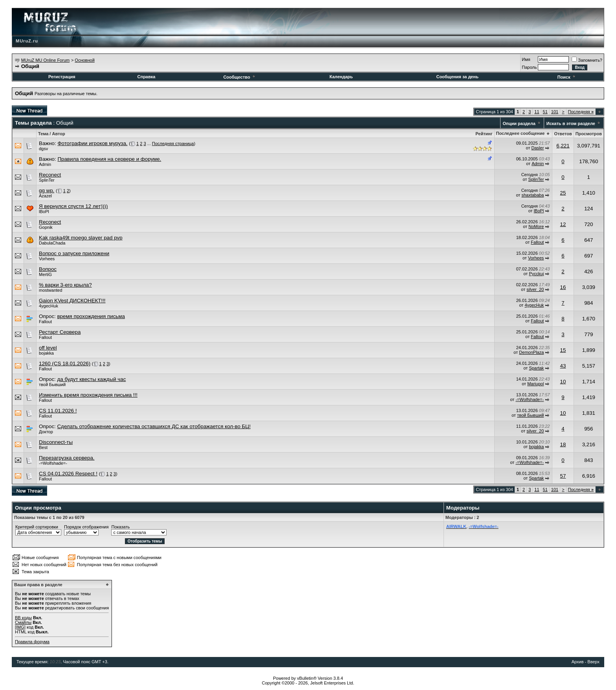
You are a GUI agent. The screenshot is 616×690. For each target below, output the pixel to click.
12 (563, 224)
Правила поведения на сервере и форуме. (109, 159)
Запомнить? (587, 60)
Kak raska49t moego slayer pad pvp (81, 238)
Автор (58, 134)
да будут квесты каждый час (91, 379)
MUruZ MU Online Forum (45, 60)
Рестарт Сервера (60, 332)
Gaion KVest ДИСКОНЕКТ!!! (72, 301)
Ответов (563, 134)
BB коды (23, 618)
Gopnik (46, 227)
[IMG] (20, 627)
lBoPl (44, 212)
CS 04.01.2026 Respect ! (68, 474)
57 (563, 476)
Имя (526, 59)
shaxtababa (533, 195)
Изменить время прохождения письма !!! (88, 395)
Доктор (46, 432)
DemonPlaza (531, 352)
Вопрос (48, 269)
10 (563, 382)
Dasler (538, 148)
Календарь (341, 77)
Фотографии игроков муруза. (92, 143)
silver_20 (535, 289)
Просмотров (589, 134)
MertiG (45, 274)
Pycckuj (536, 274)
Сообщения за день (457, 77)
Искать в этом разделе (571, 123)
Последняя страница (173, 144)
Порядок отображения (86, 527)
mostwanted (50, 290)
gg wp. (47, 190)
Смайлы (23, 622)
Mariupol (535, 384)
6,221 (563, 146)
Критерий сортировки (37, 527)
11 (537, 112)
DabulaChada (52, 243)
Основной (84, 60)
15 (563, 350)
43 (563, 366)
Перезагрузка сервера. (67, 458)
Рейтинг (484, 134)
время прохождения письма (91, 316)
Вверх (593, 662)
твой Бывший (52, 385)
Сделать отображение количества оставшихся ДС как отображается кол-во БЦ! (154, 426)
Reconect (50, 175)
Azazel (45, 196)
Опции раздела (519, 123)
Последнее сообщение (521, 133)
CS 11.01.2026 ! (58, 411)
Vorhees (47, 259)
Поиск (567, 77)
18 (563, 444)
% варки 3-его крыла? (65, 285)
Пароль (529, 67)
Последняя (581, 112)
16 (563, 287)
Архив (578, 662)
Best (43, 447)
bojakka (46, 353)
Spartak (536, 368)
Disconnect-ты (56, 442)
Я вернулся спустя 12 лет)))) (73, 206)
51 (545, 112)
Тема (43, 134)
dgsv (43, 149)
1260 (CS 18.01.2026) (65, 363)
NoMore (536, 226)
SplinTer (47, 180)
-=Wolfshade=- (530, 399)
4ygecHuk (49, 306)
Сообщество (239, 77)
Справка (147, 77)
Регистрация (62, 77)
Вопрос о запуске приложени (74, 253)
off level (48, 348)
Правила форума (32, 642)
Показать (120, 527)
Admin (45, 164)
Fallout (537, 242)
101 (555, 112)
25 (563, 193)
